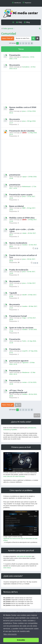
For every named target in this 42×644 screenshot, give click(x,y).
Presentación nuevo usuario (21, 195)
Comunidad (9, 34)
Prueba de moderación (19, 270)
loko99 (24, 295)
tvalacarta (6, 430)
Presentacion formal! (18, 316)
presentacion (15, 175)
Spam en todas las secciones (21, 328)
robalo (24, 233)
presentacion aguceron (19, 361)
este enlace (7, 568)
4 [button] (26, 43)
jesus (24, 111)
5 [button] (29, 43)
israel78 (25, 351)
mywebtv (14, 430)
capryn (24, 177)
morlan (25, 382)
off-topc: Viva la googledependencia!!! (18, 391)
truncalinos (26, 67)
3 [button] (23, 43)
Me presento (15, 65)
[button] (32, 43)
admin (24, 133)
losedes (25, 245)
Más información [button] (10, 634)
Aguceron (25, 363)
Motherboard (26, 187)
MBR (24, 208)
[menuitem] (16, 3)
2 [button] (20, 43)
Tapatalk (13, 293)
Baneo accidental (17, 206)
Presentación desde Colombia (22, 131)
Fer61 (24, 341)
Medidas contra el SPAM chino (22, 218)
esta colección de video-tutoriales (14, 476)
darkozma (25, 57)
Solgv (24, 318)
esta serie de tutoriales (24, 556)
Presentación (15, 55)
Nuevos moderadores (18, 243)
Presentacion (15, 371)
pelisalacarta (32, 428)
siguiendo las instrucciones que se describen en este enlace (20, 539)
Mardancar (26, 372)
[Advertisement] (21, 88)
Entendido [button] (21, 640)
